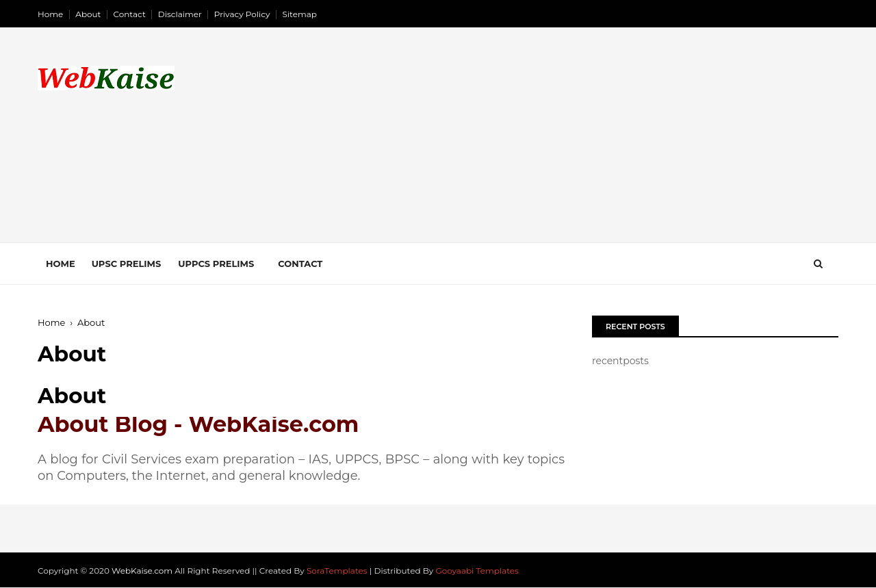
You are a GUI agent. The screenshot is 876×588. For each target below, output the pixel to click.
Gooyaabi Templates (477, 571)
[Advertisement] (589, 146)
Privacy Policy (242, 14)
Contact (130, 14)
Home (50, 14)
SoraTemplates (337, 571)
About (88, 14)
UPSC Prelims (127, 264)
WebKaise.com (142, 571)
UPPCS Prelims (216, 264)
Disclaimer (180, 14)
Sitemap (300, 14)
